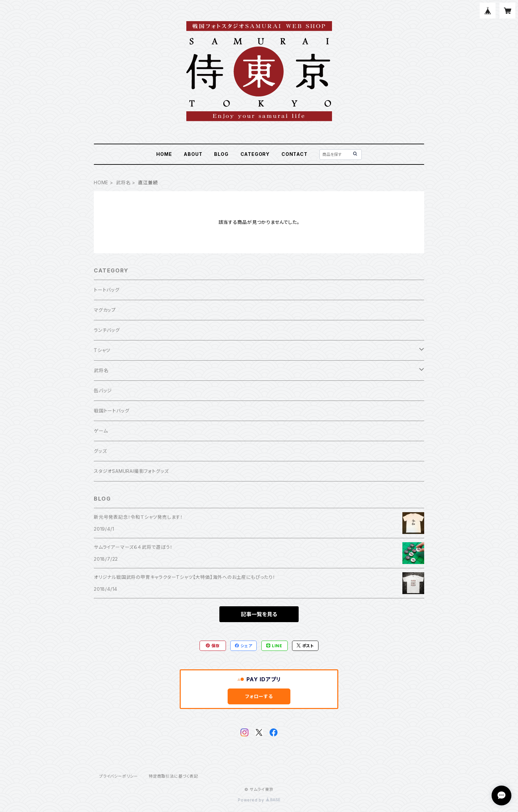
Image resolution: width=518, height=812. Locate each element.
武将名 (123, 182)
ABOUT (193, 154)
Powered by (259, 800)
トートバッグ (107, 290)
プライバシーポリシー (119, 776)
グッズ (100, 451)
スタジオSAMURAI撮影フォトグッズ (131, 471)
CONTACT (295, 154)
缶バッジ (103, 390)
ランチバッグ (107, 330)
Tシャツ (102, 350)
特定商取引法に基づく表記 (173, 776)
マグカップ (105, 310)
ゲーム (101, 431)
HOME (164, 154)
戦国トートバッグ (111, 411)
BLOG (221, 154)
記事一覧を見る (259, 614)
